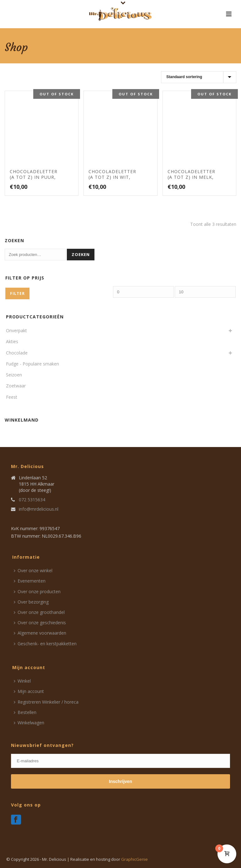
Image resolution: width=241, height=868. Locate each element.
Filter (17, 293)
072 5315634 (32, 500)
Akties (12, 341)
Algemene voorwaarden (40, 633)
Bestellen (25, 712)
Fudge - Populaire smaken (32, 364)
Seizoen (14, 375)
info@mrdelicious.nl (39, 509)
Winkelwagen (29, 723)
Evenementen (30, 581)
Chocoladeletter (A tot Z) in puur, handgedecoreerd (34, 180)
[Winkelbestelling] (199, 77)
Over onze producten (37, 591)
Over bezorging (31, 602)
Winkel (22, 681)
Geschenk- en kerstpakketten (45, 644)
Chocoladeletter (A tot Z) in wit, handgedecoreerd (112, 180)
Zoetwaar (16, 386)
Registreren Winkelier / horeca (46, 702)
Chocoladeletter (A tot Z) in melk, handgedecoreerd (191, 180)
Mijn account (29, 691)
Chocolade (17, 353)
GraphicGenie (134, 859)
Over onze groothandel (39, 612)
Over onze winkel (33, 570)
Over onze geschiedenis (40, 623)
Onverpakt (16, 330)
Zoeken (81, 254)
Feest (12, 397)
